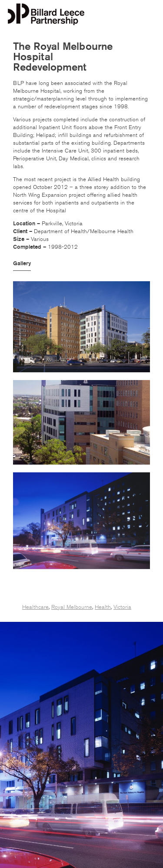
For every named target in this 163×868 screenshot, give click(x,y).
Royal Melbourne (72, 607)
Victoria (122, 607)
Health (103, 607)
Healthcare (35, 607)
